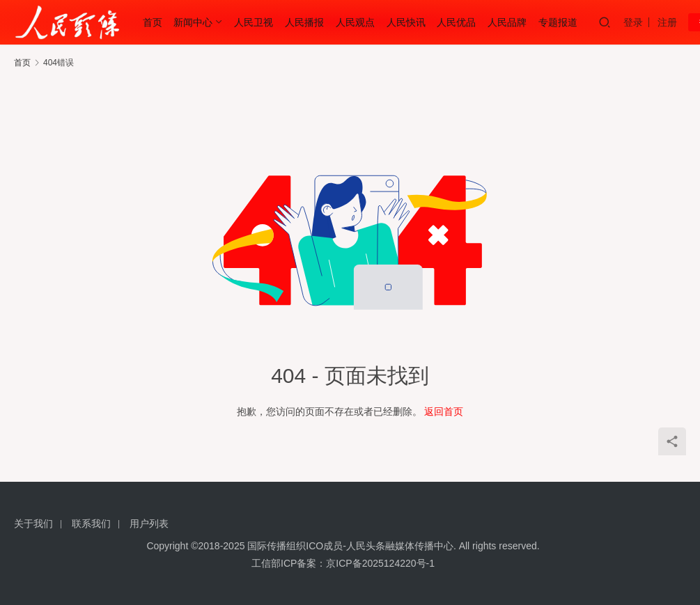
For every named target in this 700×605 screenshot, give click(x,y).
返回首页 (444, 411)
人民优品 (456, 22)
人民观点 (355, 22)
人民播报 (304, 22)
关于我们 (33, 524)
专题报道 (558, 22)
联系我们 (91, 524)
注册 (667, 22)
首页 (153, 22)
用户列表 (149, 524)
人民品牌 (507, 22)
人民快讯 (406, 22)
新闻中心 (193, 22)
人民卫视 (254, 22)
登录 (633, 22)
